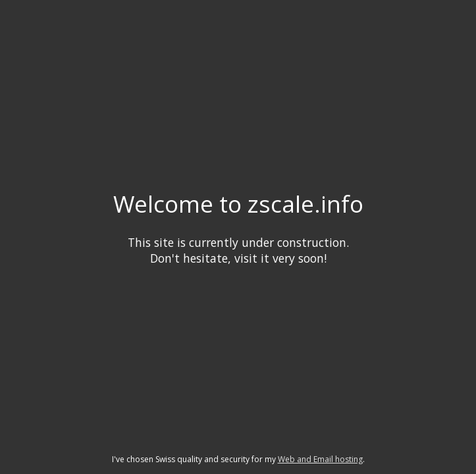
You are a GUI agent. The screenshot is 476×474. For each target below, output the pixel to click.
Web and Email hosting (320, 459)
